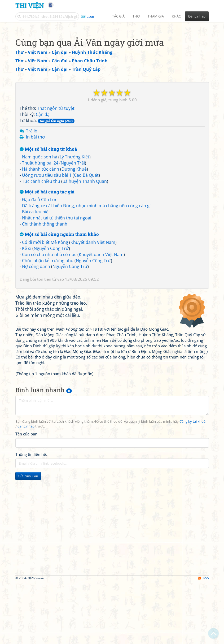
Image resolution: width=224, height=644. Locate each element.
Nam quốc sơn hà (40, 231)
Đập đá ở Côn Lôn (40, 274)
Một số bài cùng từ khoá (48, 224)
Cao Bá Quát (86, 249)
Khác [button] (176, 16)
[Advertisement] (112, 62)
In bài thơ (35, 211)
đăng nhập (26, 575)
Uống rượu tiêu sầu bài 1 (47, 249)
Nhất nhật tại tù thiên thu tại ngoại (57, 292)
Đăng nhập (197, 16)
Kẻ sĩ (27, 323)
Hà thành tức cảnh (41, 243)
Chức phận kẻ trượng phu (48, 335)
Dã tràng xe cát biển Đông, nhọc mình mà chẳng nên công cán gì (86, 280)
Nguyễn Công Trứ (51, 323)
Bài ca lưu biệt (36, 286)
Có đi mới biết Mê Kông (45, 317)
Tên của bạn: (27, 582)
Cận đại (43, 189)
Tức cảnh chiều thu (41, 256)
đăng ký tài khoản (194, 570)
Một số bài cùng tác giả (47, 266)
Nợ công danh (36, 341)
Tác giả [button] (118, 16)
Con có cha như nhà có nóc (49, 329)
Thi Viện (30, 5)
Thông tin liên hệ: (31, 603)
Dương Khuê (74, 243)
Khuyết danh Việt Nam (93, 317)
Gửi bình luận (28, 624)
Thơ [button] (136, 16)
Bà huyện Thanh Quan (85, 256)
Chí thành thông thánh (45, 298)
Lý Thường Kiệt (74, 231)
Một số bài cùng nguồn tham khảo (59, 309)
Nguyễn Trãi (73, 237)
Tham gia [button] (156, 16)
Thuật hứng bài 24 (40, 237)
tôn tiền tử (47, 353)
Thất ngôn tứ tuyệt (56, 183)
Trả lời (32, 205)
